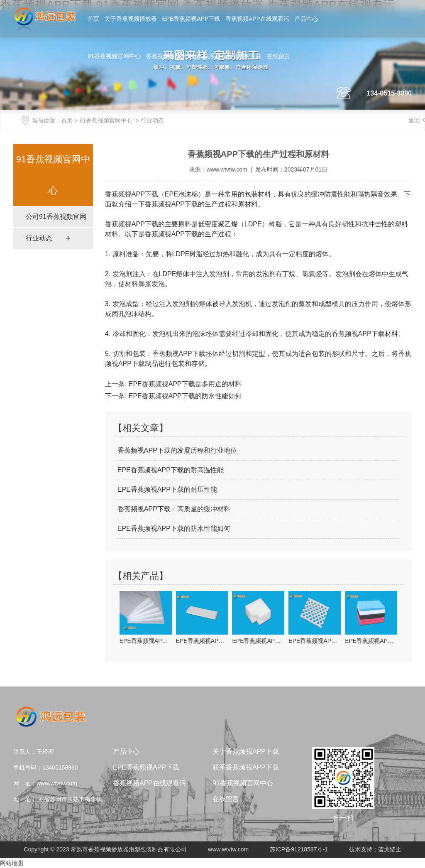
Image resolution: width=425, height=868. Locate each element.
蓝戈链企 (390, 849)
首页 (93, 19)
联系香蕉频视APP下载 (232, 56)
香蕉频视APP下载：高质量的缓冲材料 (174, 509)
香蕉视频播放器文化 (172, 56)
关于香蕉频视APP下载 (246, 752)
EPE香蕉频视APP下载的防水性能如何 (184, 396)
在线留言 (278, 56)
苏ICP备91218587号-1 (299, 849)
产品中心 (306, 19)
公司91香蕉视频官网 (56, 217)
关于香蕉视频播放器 (131, 19)
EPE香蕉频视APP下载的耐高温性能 (171, 470)
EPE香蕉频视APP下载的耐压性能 (167, 489)
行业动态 (39, 238)
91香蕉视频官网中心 (114, 56)
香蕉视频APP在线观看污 (257, 19)
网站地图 (12, 863)
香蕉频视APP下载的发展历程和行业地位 (177, 450)
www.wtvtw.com (227, 169)
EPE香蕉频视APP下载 (191, 19)
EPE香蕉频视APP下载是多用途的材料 (184, 384)
